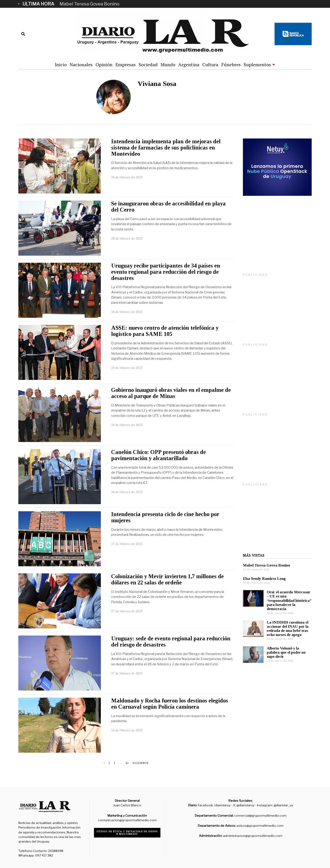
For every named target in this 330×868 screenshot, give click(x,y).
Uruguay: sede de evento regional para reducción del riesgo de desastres (171, 641)
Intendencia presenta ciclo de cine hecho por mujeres (165, 517)
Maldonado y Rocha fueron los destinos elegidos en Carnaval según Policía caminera (170, 704)
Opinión (104, 65)
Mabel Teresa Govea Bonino (89, 4)
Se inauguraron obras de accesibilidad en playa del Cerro (168, 207)
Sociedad (148, 65)
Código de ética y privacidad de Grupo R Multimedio (127, 833)
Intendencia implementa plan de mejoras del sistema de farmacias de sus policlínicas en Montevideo (166, 148)
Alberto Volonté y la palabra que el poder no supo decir (286, 652)
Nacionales (81, 65)
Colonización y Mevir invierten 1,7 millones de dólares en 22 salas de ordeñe (167, 579)
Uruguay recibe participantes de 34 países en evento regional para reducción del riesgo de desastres (166, 272)
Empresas (126, 65)
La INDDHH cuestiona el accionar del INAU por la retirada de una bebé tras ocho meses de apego (288, 629)
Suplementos (257, 65)
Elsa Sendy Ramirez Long (264, 579)
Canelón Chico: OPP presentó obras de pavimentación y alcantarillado (158, 455)
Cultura (210, 65)
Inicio (61, 65)
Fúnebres (231, 65)
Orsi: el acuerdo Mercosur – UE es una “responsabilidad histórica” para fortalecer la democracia (289, 600)
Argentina (189, 65)
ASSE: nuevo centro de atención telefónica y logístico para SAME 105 (165, 331)
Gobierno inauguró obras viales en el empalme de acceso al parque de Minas (171, 393)
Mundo (168, 65)
